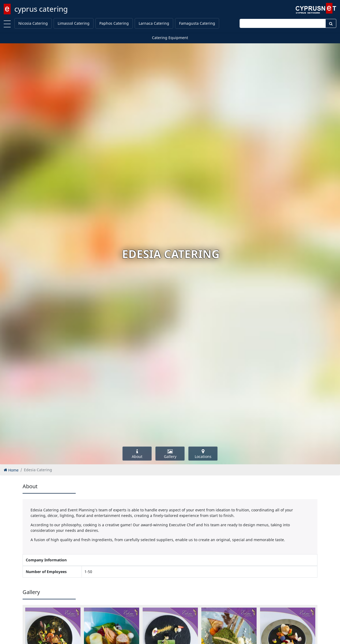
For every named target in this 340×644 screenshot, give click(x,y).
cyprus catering (41, 9)
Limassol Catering (74, 23)
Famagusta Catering (197, 23)
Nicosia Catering (33, 23)
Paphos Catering (114, 23)
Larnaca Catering (154, 23)
